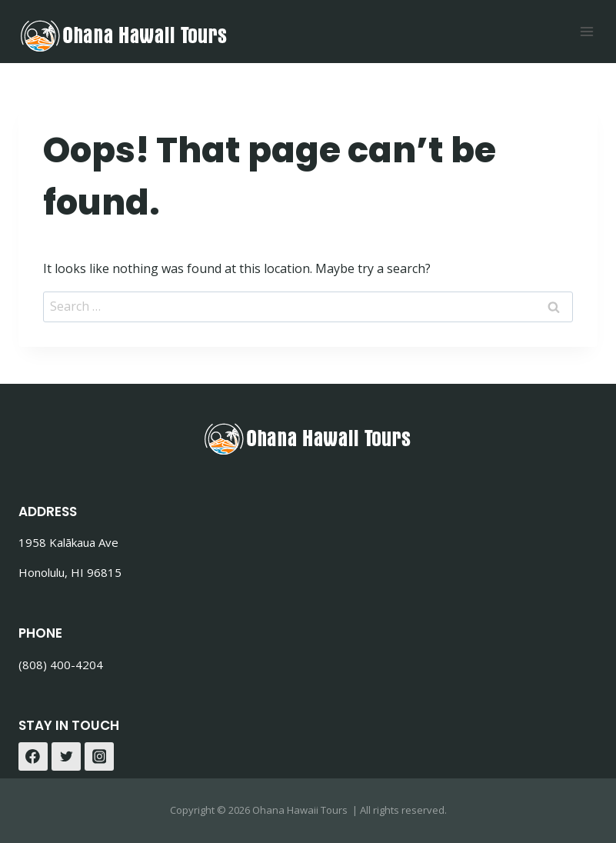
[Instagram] (99, 757)
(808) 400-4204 (61, 665)
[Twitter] (66, 757)
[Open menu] (586, 31)
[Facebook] (33, 757)
